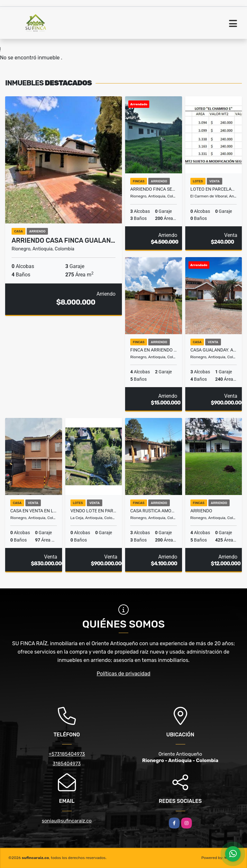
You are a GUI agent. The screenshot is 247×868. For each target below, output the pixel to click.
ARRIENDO (201, 511)
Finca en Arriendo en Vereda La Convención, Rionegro (154, 350)
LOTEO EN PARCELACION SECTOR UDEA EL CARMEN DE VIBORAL (214, 189)
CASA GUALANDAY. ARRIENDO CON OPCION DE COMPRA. (214, 350)
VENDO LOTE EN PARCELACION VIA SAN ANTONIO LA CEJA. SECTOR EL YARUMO (94, 511)
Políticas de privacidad (124, 674)
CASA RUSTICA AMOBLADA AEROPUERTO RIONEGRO (154, 511)
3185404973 (67, 764)
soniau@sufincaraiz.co (67, 821)
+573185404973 (67, 754)
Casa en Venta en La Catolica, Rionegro (34, 511)
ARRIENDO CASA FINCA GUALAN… (63, 240)
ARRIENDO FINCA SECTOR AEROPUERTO (154, 189)
